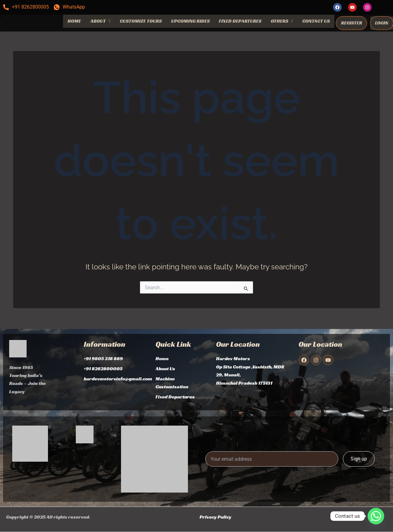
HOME (74, 21)
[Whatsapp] (376, 516)
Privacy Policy (215, 517)
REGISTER (352, 23)
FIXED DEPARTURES (240, 21)
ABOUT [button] (100, 21)
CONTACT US (316, 21)
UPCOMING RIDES (190, 21)
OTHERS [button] (282, 21)
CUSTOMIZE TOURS (141, 21)
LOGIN (382, 23)
